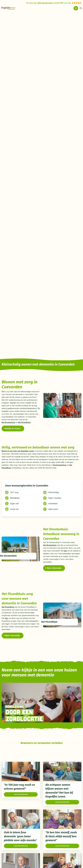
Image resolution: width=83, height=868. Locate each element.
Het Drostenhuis (8, 422)
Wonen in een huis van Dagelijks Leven (18, 451)
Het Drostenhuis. (50, 545)
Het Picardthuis (24, 422)
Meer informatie (53, 568)
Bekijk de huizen (12, 428)
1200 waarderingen (45, 3)
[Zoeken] (81, 8)
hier (65, 550)
